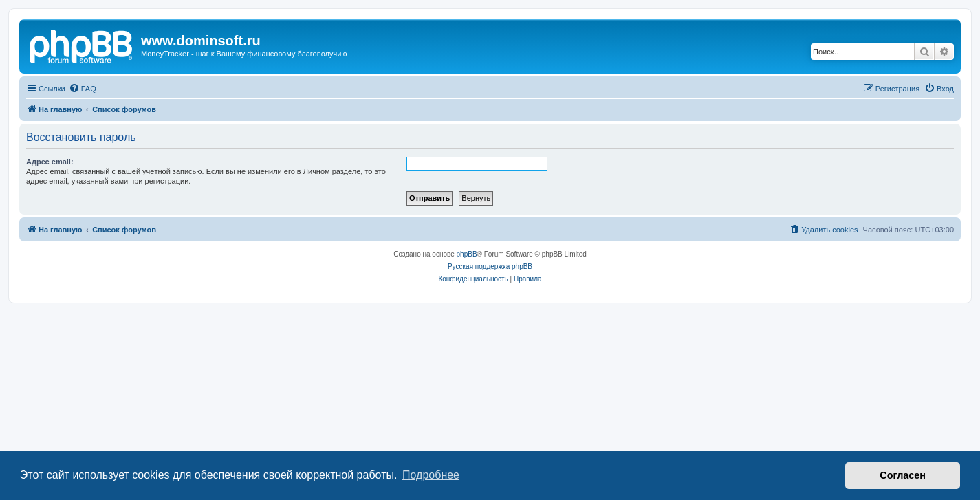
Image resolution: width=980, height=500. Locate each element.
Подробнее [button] (431, 475)
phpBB (467, 254)
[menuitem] (83, 89)
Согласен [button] (903, 475)
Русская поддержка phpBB (490, 267)
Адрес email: (50, 162)
